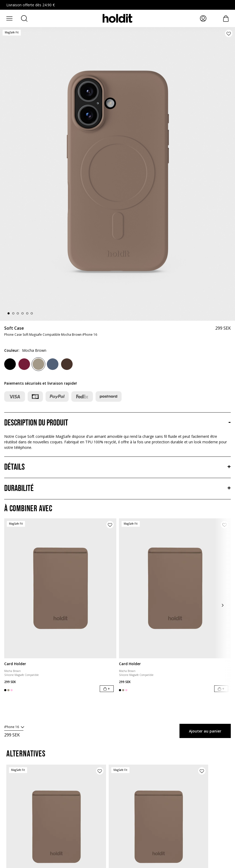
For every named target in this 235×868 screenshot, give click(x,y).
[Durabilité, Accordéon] (117, 489)
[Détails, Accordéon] (117, 467)
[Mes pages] (203, 18)
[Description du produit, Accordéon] (117, 423)
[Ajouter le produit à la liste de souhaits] (229, 33)
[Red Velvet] (24, 364)
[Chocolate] (67, 364)
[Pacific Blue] (53, 364)
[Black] (10, 364)
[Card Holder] (60, 588)
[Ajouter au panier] (107, 689)
